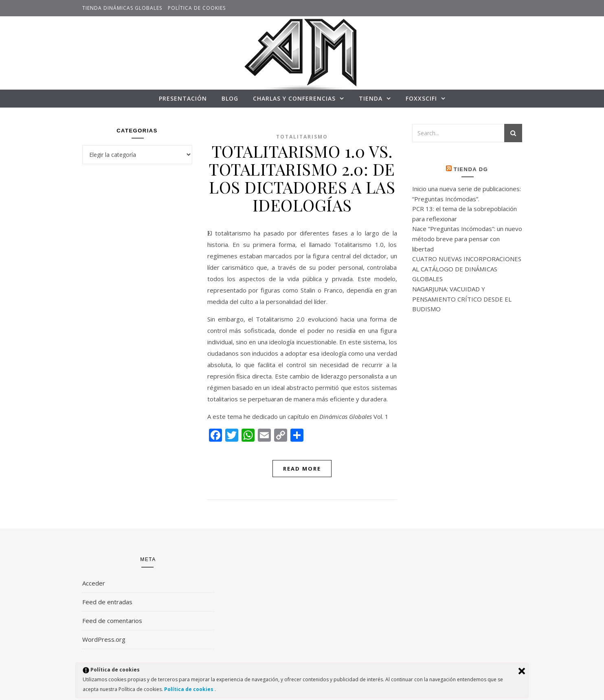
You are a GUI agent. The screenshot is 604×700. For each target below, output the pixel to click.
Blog (230, 98)
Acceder (94, 583)
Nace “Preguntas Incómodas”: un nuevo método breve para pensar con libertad (467, 239)
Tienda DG (471, 169)
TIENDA (371, 98)
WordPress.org (104, 639)
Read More (302, 469)
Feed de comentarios (112, 621)
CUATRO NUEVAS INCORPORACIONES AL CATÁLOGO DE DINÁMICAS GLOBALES (467, 269)
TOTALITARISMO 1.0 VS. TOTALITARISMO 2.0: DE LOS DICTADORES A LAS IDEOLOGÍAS (302, 178)
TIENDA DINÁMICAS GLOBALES (122, 8)
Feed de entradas (107, 602)
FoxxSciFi (421, 98)
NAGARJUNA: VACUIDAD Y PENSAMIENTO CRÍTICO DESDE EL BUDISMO (462, 299)
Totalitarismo (302, 137)
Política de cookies (197, 8)
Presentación (183, 98)
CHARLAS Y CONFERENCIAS (294, 98)
